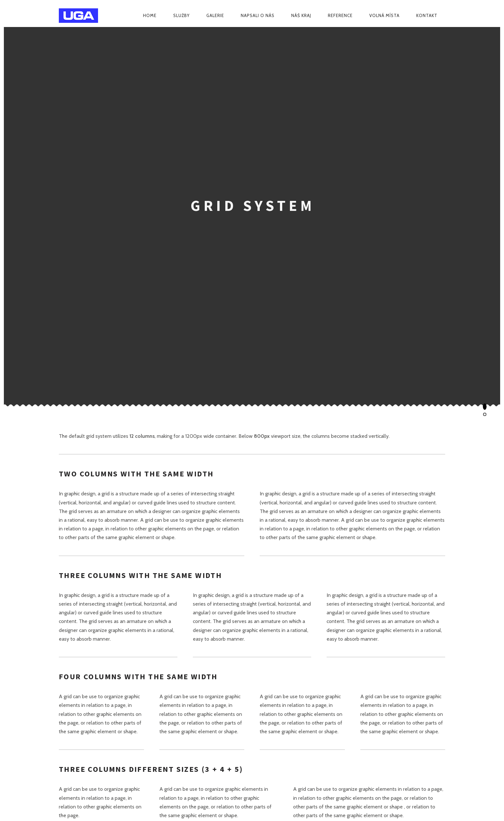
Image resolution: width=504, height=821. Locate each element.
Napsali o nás (258, 15)
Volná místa (384, 15)
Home (150, 15)
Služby (181, 15)
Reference (340, 15)
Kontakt (427, 15)
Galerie (215, 15)
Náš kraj (301, 15)
